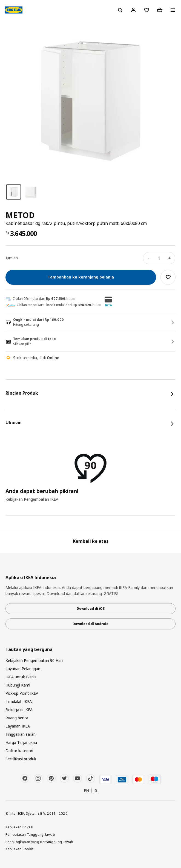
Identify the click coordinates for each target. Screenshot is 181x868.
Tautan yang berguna (29, 649)
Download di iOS (91, 609)
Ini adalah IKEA (19, 701)
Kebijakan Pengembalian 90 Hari (34, 660)
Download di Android (90, 624)
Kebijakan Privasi (19, 827)
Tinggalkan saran (21, 734)
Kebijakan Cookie (20, 849)
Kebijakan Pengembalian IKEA (32, 499)
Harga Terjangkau (21, 742)
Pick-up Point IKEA (22, 693)
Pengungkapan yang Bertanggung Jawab (39, 842)
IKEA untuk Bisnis (21, 677)
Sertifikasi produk (21, 759)
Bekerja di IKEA (19, 710)
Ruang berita (17, 718)
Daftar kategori (19, 751)
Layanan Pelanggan (23, 669)
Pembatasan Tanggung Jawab (30, 834)
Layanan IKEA (18, 726)
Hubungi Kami (18, 685)
